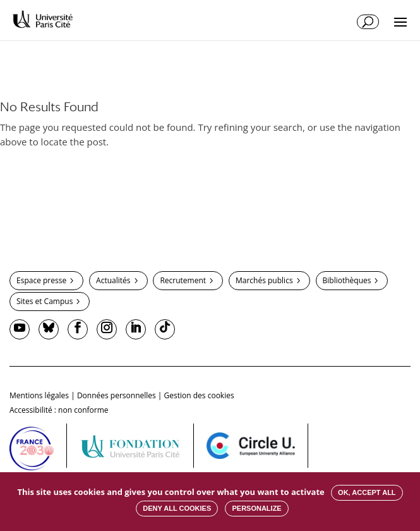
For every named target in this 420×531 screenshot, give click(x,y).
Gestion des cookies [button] (199, 395)
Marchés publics (264, 280)
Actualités (113, 280)
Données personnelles (117, 395)
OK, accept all (367, 492)
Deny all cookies (177, 508)
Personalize (256, 508)
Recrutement (183, 280)
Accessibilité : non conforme (59, 410)
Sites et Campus (45, 301)
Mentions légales (39, 395)
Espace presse (41, 280)
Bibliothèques (347, 280)
